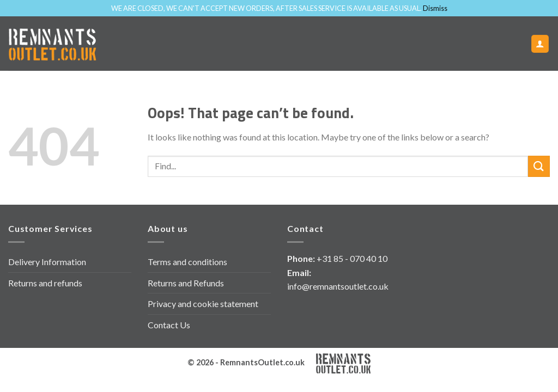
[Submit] (539, 166)
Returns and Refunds (186, 283)
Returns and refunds (45, 283)
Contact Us (169, 325)
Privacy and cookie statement (203, 304)
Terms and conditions (187, 262)
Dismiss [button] (435, 8)
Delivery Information (47, 262)
